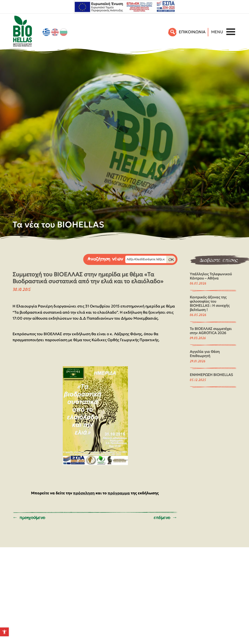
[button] (4, 632)
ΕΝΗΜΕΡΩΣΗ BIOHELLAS (211, 375)
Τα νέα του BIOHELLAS (58, 224)
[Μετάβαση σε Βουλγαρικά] (64, 32)
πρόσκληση (84, 493)
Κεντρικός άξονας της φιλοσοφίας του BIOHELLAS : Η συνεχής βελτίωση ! (210, 303)
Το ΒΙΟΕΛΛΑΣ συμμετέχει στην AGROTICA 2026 (211, 331)
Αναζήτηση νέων (105, 259)
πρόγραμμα (119, 493)
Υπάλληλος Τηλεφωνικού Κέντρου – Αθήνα (211, 276)
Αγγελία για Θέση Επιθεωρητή (205, 354)
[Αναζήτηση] (173, 32)
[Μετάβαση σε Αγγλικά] (55, 32)
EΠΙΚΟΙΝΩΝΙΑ (192, 32)
